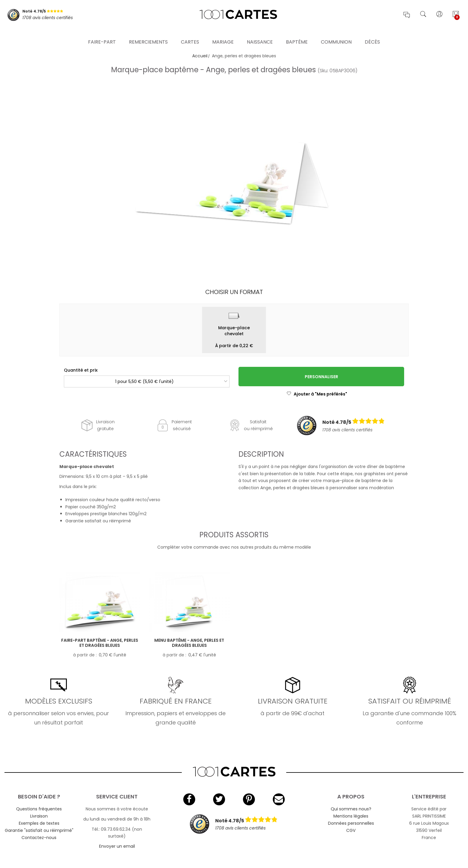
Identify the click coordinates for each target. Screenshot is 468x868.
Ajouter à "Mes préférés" (317, 394)
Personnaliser (321, 377)
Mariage (223, 34)
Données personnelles (351, 823)
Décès (372, 34)
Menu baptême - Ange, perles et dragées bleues (189, 643)
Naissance (260, 34)
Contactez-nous (39, 838)
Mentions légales (351, 816)
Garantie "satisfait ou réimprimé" (39, 830)
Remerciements (148, 34)
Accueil (200, 56)
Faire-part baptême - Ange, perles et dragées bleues (100, 643)
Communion (336, 34)
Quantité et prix (81, 370)
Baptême (297, 34)
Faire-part (102, 34)
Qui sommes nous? (351, 809)
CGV (351, 830)
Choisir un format (234, 292)
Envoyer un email (117, 846)
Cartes (190, 34)
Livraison (39, 816)
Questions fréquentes (39, 809)
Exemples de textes (39, 823)
